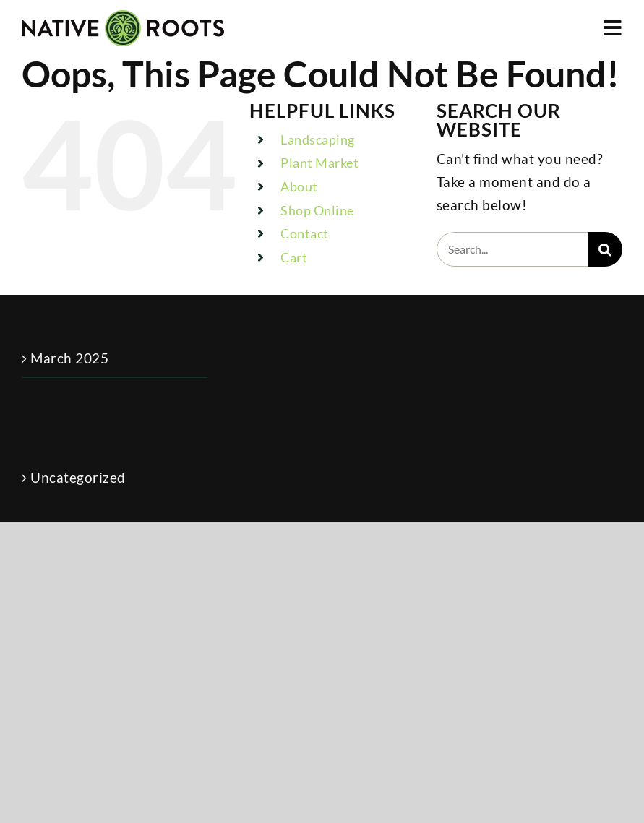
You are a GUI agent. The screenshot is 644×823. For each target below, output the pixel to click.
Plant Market (319, 163)
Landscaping (318, 139)
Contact (305, 233)
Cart (294, 257)
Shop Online (317, 210)
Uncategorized (78, 477)
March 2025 (69, 358)
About (299, 186)
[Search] (605, 249)
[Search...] (512, 249)
